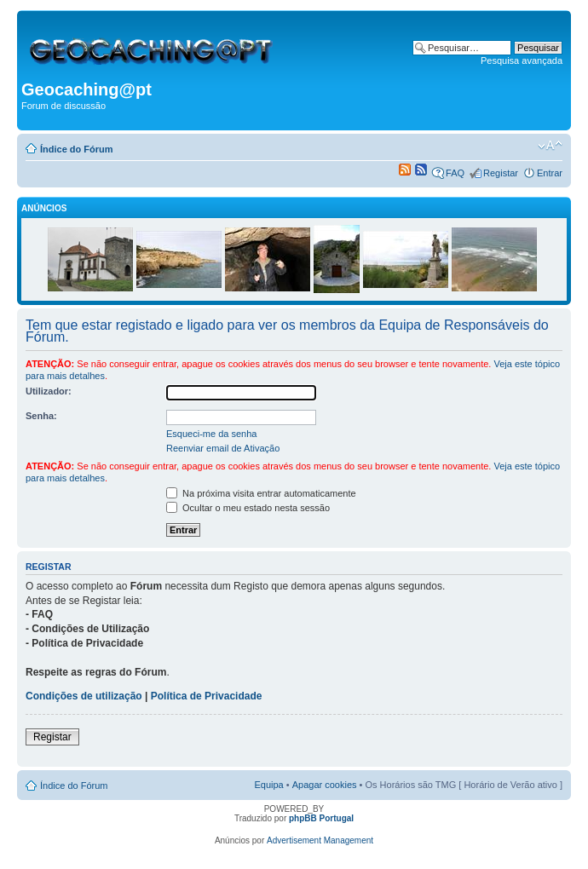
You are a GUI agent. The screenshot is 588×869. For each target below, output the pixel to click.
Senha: (41, 416)
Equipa (268, 785)
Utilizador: (49, 391)
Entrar (550, 173)
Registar (501, 173)
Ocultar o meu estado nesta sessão (248, 508)
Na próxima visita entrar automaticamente (261, 493)
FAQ (455, 173)
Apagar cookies (325, 785)
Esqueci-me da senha (211, 434)
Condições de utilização (84, 696)
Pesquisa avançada (522, 60)
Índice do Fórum (77, 149)
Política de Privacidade (207, 696)
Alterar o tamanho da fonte (550, 146)
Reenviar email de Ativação (223, 448)
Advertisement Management (320, 840)
